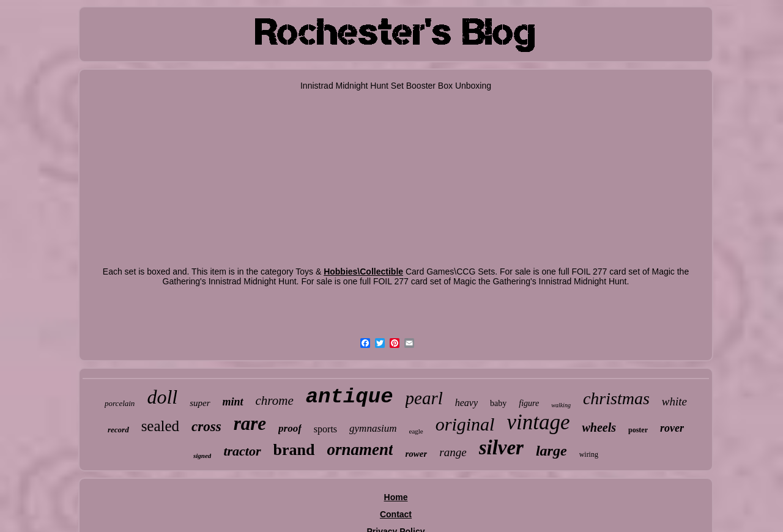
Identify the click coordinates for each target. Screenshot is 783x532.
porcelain (120, 403)
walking (561, 405)
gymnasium (373, 428)
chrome (275, 401)
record (118, 430)
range (453, 452)
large (551, 451)
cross (206, 427)
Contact (396, 514)
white (674, 401)
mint (233, 402)
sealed (160, 426)
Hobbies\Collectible (363, 272)
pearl (424, 398)
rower (416, 454)
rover (672, 428)
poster (638, 430)
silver (501, 448)
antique (350, 397)
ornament (360, 449)
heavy (466, 403)
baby (498, 403)
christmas (616, 398)
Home (396, 497)
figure (529, 403)
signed (202, 456)
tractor (242, 451)
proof (290, 428)
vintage (538, 422)
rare (250, 423)
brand (294, 450)
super (200, 403)
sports (325, 429)
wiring (589, 454)
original (465, 424)
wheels (599, 427)
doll (162, 397)
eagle (416, 431)
